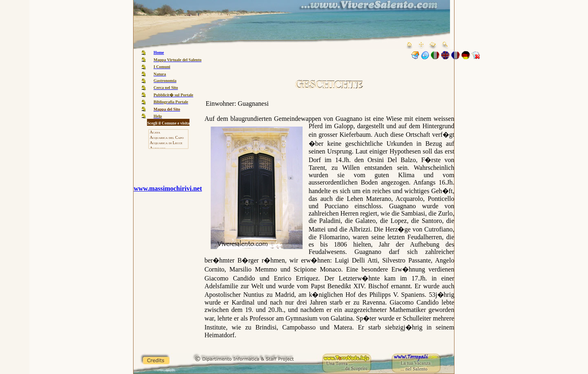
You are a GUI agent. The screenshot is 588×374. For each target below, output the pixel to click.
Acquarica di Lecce (168, 143)
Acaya (168, 132)
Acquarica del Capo (168, 138)
